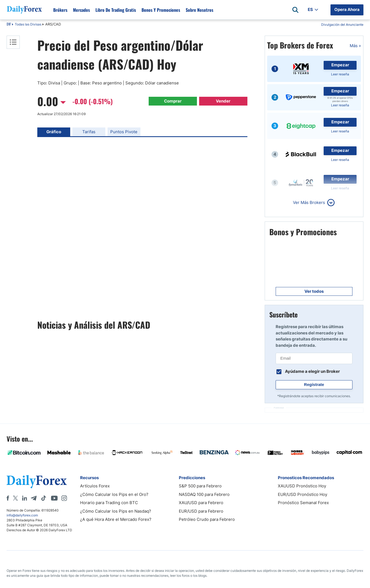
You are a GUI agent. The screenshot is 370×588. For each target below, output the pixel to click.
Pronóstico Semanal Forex (303, 503)
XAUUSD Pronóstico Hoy (302, 486)
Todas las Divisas (28, 24)
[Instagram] (64, 498)
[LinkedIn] (24, 498)
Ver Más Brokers (309, 202)
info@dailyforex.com (22, 515)
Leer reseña (340, 74)
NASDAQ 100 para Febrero (204, 494)
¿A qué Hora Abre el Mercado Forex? (116, 519)
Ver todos (314, 291)
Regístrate (314, 384)
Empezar (340, 65)
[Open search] (295, 10)
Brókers (60, 10)
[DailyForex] (37, 482)
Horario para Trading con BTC (109, 503)
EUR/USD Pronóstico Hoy (303, 494)
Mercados (81, 10)
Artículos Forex (95, 486)
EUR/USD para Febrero (201, 511)
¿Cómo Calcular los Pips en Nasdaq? (116, 511)
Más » (355, 46)
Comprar (173, 101)
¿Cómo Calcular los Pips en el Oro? (114, 494)
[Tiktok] (44, 498)
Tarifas (89, 132)
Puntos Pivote (124, 132)
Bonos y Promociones (161, 10)
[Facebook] (8, 498)
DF (9, 25)
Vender (223, 101)
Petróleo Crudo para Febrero (207, 519)
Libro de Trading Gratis (116, 10)
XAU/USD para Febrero (201, 503)
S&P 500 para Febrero (200, 486)
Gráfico (54, 132)
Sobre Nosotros (200, 10)
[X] (15, 498)
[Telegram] (34, 498)
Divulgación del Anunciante (342, 25)
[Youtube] (54, 498)
